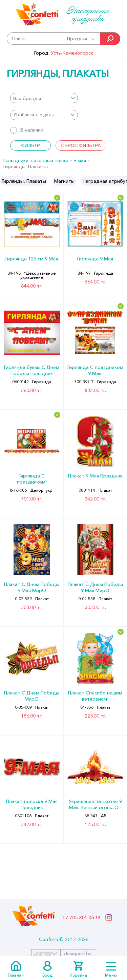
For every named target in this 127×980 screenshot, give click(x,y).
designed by (78, 954)
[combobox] (44, 98)
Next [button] (121, 181)
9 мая (80, 160)
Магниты (64, 181)
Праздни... (81, 39)
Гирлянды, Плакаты (24, 181)
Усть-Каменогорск (72, 53)
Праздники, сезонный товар (36, 160)
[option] (24, 181)
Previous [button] (6, 181)
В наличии (27, 130)
